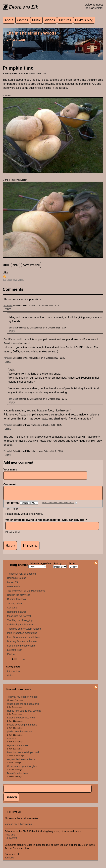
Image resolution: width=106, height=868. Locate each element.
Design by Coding (17, 580)
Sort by (58, 566)
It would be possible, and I (21, 720)
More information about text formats (58, 505)
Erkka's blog (84, 20)
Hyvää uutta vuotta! (18, 748)
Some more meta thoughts (21, 648)
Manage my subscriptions (18, 827)
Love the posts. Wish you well (23, 755)
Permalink (8, 306)
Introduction (13, 674)
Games (23, 20)
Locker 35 (12, 585)
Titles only (10, 837)
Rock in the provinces (19, 597)
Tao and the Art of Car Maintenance (26, 593)
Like (5, 273)
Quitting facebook (17, 602)
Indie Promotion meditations (22, 635)
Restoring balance (17, 614)
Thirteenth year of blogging (21, 576)
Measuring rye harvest (19, 619)
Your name (10, 470)
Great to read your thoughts (22, 769)
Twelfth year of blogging (20, 623)
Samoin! (12, 741)
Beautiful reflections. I (19, 776)
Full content (11, 841)
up (5, 276)
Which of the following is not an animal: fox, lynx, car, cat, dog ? (47, 522)
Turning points (15, 606)
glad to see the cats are (20, 734)
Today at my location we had (22, 699)
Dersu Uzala (14, 589)
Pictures (65, 20)
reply (8, 309)
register (99, 8)
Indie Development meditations (24, 640)
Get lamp (12, 610)
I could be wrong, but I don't (22, 727)
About (9, 20)
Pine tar (11, 657)
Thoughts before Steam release (24, 631)
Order (72, 566)
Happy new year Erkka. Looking (24, 713)
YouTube (9, 860)
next (24, 662)
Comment (10, 484)
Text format (13, 505)
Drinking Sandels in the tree (22, 644)
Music (36, 20)
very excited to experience (21, 762)
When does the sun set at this (23, 706)
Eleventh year (15, 652)
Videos (50, 20)
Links (10, 678)
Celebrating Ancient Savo (21, 627)
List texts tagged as (40, 566)
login (88, 8)
